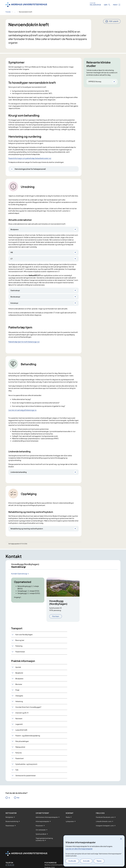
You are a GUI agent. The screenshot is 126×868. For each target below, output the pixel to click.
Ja (9, 799)
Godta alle (72, 861)
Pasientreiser (20, 653)
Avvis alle (86, 861)
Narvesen (19, 720)
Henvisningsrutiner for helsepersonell (30, 169)
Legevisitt (19, 726)
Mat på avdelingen (22, 743)
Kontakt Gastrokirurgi (19, 575)
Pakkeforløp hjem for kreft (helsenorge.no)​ (24, 342)
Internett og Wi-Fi (22, 714)
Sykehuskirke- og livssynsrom (26, 766)
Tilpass (99, 861)
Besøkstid (19, 674)
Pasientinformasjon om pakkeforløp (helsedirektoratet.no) (30, 158)
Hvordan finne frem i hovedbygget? (28, 709)
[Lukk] (121, 839)
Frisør (17, 692)
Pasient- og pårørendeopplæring (28, 737)
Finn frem (56, 618)
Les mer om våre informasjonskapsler (79, 849)
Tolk (17, 771)
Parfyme (19, 754)
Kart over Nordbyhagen (24, 636)
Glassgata (19, 697)
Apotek (18, 669)
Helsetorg (19, 703)
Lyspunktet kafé (21, 731)
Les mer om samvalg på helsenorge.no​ (22, 410)
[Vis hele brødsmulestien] (15, 12)
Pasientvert (20, 760)
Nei (18, 799)
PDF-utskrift (114, 21)
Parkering (19, 647)
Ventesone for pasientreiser (26, 777)
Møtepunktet (20, 749)
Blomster (19, 686)
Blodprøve (19, 680)
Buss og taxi (20, 642)
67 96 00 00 (10, 866)
